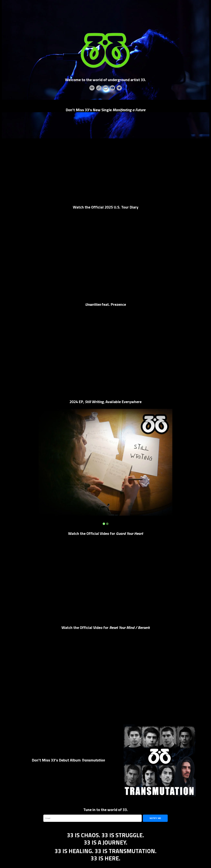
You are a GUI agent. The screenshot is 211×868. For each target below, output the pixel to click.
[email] (93, 818)
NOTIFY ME (155, 818)
